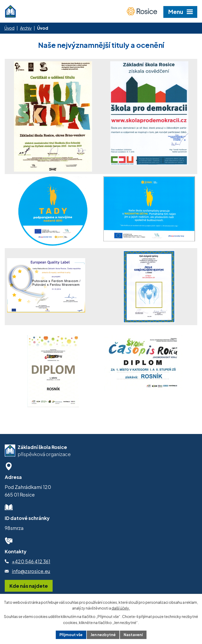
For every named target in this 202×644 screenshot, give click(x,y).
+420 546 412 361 (31, 561)
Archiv (26, 28)
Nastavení (133, 635)
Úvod (9, 28)
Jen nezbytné (103, 635)
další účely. (121, 608)
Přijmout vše (71, 635)
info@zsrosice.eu (31, 571)
